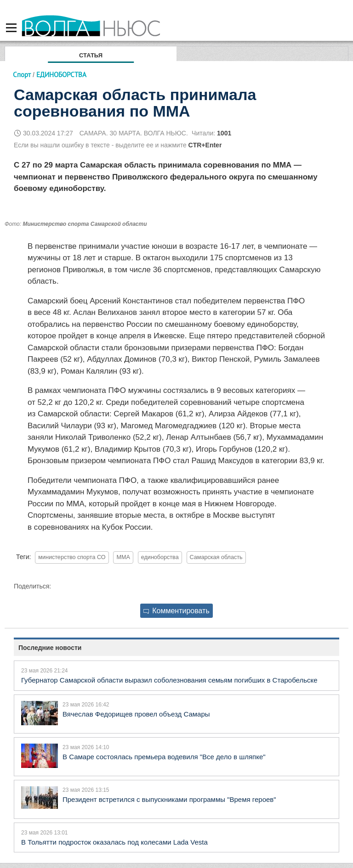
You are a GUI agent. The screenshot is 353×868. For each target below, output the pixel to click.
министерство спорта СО (72, 557)
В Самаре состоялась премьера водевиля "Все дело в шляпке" (164, 757)
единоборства (160, 557)
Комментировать (176, 611)
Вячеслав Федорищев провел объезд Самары (136, 714)
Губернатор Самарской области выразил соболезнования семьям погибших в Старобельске (169, 680)
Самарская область (216, 557)
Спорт (22, 75)
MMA (123, 557)
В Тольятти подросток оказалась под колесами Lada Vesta (114, 842)
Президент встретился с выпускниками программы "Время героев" (169, 799)
